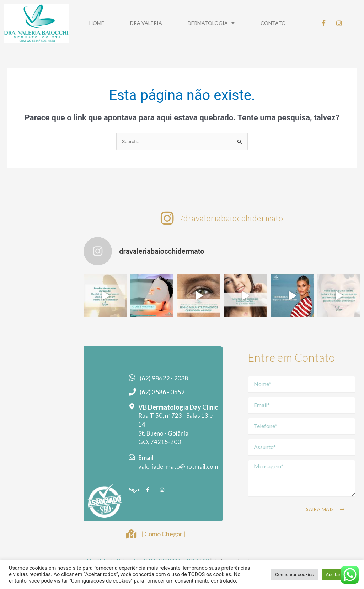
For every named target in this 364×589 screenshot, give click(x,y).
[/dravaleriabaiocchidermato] (167, 219)
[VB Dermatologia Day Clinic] (132, 408)
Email (146, 459)
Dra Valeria (146, 23)
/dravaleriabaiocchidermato (232, 219)
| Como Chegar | (163, 535)
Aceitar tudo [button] (338, 575)
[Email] (132, 459)
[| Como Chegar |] (131, 535)
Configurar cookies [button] (295, 575)
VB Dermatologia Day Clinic (178, 409)
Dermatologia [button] (211, 23)
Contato (273, 23)
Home (97, 23)
